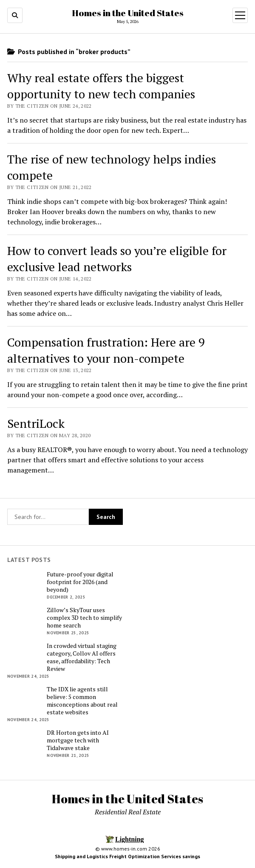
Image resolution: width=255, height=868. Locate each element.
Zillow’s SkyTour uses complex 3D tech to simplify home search (84, 618)
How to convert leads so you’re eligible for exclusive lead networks (117, 259)
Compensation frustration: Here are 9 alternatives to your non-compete (106, 350)
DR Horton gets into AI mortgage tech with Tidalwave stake (78, 740)
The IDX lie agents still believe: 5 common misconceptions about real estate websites (82, 701)
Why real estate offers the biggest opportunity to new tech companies (101, 86)
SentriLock (36, 423)
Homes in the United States (128, 13)
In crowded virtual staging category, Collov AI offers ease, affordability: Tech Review (82, 657)
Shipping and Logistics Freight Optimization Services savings (127, 856)
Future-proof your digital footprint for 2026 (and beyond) (80, 582)
